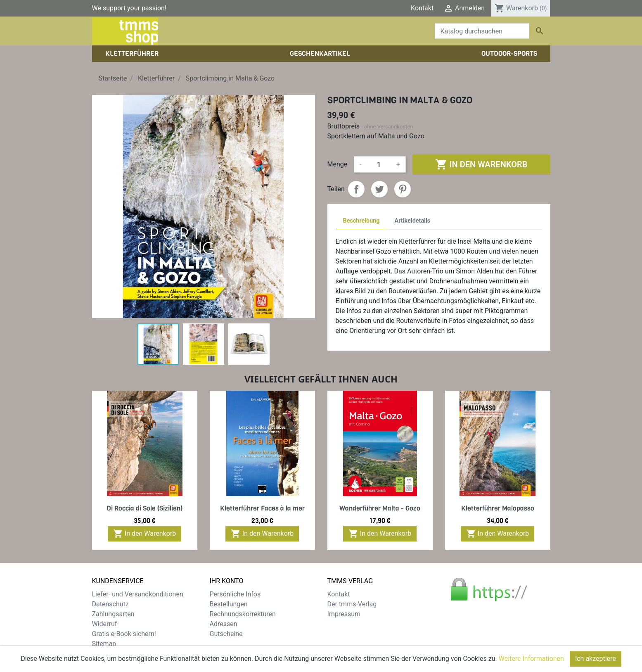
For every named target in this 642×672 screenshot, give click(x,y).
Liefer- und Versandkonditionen (138, 594)
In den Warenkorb (481, 164)
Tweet (379, 189)
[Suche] (482, 31)
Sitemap (104, 644)
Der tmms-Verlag (352, 604)
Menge (338, 164)
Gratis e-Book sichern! (124, 634)
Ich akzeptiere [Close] (596, 659)
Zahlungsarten (113, 614)
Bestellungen (229, 604)
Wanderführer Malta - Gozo (380, 508)
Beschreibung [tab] (361, 221)
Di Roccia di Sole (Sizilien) (145, 508)
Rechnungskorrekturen (243, 614)
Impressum (344, 614)
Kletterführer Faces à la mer (262, 508)
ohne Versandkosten (389, 127)
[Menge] (379, 164)
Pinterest (403, 189)
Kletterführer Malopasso (498, 508)
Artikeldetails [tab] (413, 221)
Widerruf (105, 624)
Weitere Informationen (531, 659)
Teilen (356, 189)
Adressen (224, 624)
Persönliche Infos (235, 594)
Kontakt (422, 8)
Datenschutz (110, 604)
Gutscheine (226, 634)
